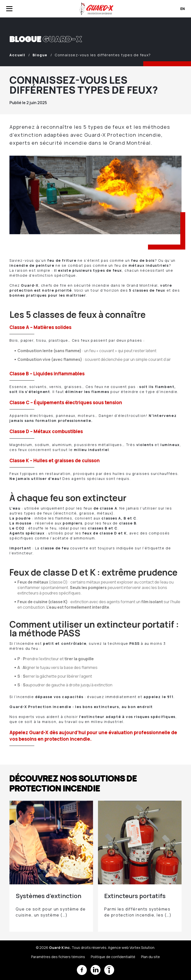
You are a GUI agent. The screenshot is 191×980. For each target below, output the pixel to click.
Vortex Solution (142, 947)
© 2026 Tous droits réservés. (72, 947)
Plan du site (150, 957)
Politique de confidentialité (113, 957)
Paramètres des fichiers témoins (58, 957)
